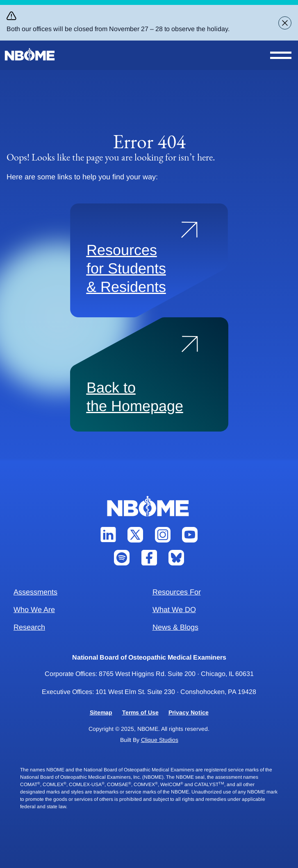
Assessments (35, 592)
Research (29, 627)
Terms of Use (140, 712)
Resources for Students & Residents (126, 268)
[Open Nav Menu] (281, 55)
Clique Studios (160, 740)
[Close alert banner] (285, 23)
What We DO (174, 610)
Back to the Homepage (135, 397)
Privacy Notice (189, 712)
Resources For (177, 592)
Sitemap (101, 712)
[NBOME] (30, 55)
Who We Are (34, 610)
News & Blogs (175, 627)
